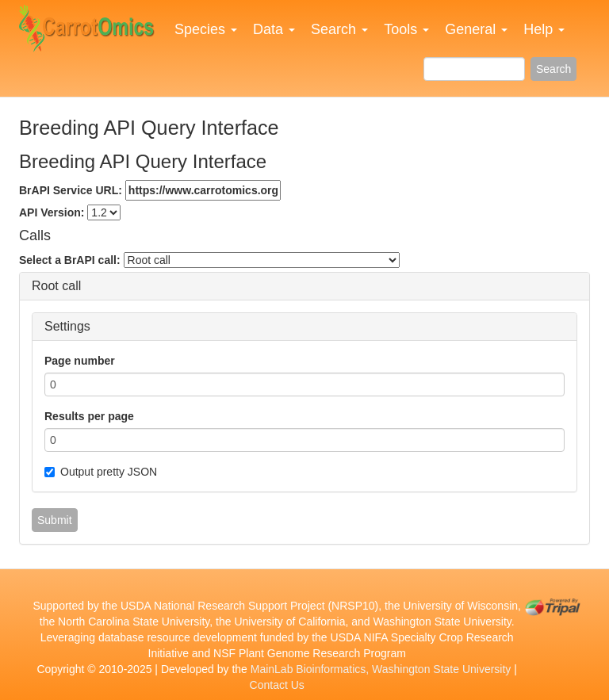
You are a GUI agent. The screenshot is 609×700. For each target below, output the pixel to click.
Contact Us (277, 685)
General (476, 29)
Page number (80, 361)
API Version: (52, 212)
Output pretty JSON (101, 472)
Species (206, 29)
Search (339, 29)
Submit (55, 520)
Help (544, 29)
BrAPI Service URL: (150, 190)
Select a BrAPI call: (70, 260)
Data (274, 29)
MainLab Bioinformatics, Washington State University (381, 669)
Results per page (89, 416)
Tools (406, 29)
